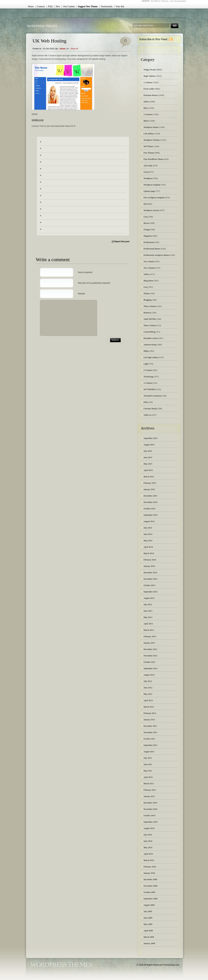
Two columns (149, 268)
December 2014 (150, 496)
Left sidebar (149, 134)
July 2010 (148, 835)
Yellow (147, 274)
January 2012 (149, 720)
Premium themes (151, 95)
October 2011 (149, 739)
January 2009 (149, 943)
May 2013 (148, 617)
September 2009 (151, 899)
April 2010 (148, 854)
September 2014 (151, 515)
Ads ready (148, 166)
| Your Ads (119, 6)
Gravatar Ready (150, 409)
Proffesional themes (152, 249)
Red (145, 204)
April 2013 (148, 624)
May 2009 (148, 924)
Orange (147, 229)
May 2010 (148, 847)
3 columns (148, 114)
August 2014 (149, 521)
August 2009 (149, 905)
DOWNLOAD (38, 120)
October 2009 (149, 892)
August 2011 (149, 752)
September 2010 (151, 822)
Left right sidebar (151, 357)
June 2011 (148, 764)
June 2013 (148, 611)
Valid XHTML (150, 319)
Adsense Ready (150, 345)
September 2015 (151, 438)
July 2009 (148, 911)
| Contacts (40, 6)
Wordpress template (152, 185)
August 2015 (149, 445)
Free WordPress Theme (153, 159)
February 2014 (150, 560)
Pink (146, 402)
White (146, 102)
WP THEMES (150, 389)
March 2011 (149, 783)
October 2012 (149, 662)
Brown (146, 223)
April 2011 (148, 777)
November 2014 (150, 502)
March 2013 (149, 630)
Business (147, 313)
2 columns (148, 82)
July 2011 (148, 758)
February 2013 (150, 636)
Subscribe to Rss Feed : (154, 39)
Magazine (148, 236)
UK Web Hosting (49, 41)
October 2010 (149, 815)
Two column (149, 261)
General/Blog (149, 332)
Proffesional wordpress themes (157, 255)
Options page (149, 191)
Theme (147, 293)
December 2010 (150, 803)
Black (146, 121)
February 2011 (150, 790)
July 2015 (148, 451)
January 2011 (149, 796)
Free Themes (149, 153)
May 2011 (148, 771)
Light (146, 364)
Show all (74, 49)
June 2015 (148, 457)
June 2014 (148, 534)
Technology (149, 377)
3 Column (148, 383)
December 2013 (150, 572)
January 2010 (149, 873)
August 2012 (149, 675)
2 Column (148, 370)
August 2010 (149, 828)
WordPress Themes (42, 26)
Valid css (147, 415)
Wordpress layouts (151, 210)
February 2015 (150, 483)
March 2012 (149, 707)
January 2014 (149, 566)
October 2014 (149, 509)
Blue (146, 108)
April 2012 (148, 700)
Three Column (150, 325)
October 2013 (149, 585)
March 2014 (149, 553)
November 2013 (150, 579)
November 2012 (150, 656)
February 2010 (150, 867)
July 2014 (148, 528)
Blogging (147, 300)
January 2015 (149, 489)
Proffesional (149, 242)
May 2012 (148, 694)
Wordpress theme (151, 127)
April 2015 (148, 470)
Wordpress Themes (152, 140)
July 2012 (148, 681)
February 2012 (150, 713)
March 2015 (149, 477)
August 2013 (149, 598)
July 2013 (148, 604)
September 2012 (151, 668)
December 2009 (150, 879)
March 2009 (149, 937)
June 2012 (148, 688)
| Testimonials (106, 6)
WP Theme (148, 146)
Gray (146, 217)
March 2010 (149, 860)
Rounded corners (151, 338)
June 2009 (148, 918)
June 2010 (148, 841)
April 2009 (148, 931)
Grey (146, 287)
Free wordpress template (154, 197)
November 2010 (150, 809)
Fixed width (149, 89)
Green (146, 172)
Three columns (150, 306)
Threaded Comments (152, 396)
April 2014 (148, 547)
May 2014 (148, 541)
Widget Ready (150, 70)
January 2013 (149, 643)
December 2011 (150, 726)
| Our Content (68, 6)
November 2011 (150, 732)
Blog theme (148, 281)
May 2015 (148, 464)
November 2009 (150, 886)
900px (146, 351)
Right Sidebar (149, 76)
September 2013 (151, 592)
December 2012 (150, 649)
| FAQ (49, 6)
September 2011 (150, 745)
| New (57, 6)
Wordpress (148, 178)
